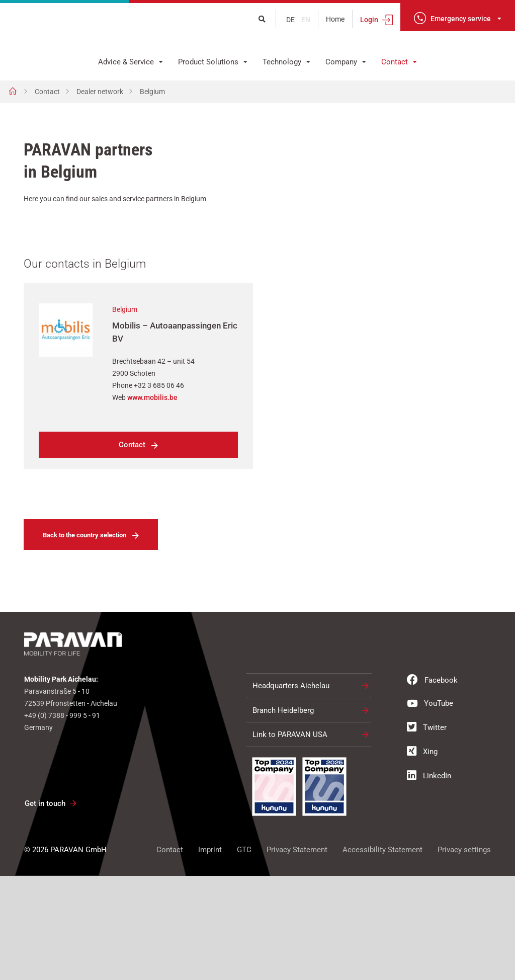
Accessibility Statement (382, 954)
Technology (282, 62)
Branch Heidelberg (283, 814)
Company (341, 62)
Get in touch (45, 908)
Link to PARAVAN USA (290, 839)
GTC (244, 954)
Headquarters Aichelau (291, 790)
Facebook (432, 784)
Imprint (210, 954)
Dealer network (100, 92)
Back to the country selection (84, 640)
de (291, 20)
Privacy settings (464, 954)
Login (369, 20)
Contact (395, 62)
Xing (422, 856)
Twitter (427, 832)
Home (335, 19)
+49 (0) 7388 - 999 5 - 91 (62, 820)
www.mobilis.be (152, 502)
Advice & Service (126, 62)
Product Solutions (208, 62)
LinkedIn (429, 880)
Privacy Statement (297, 954)
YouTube (430, 808)
